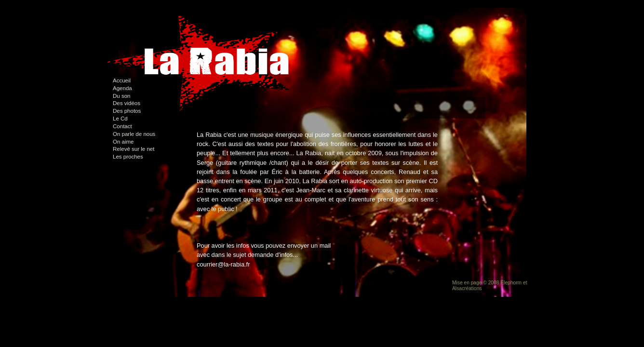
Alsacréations (467, 288)
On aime (123, 142)
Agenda (122, 88)
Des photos (127, 111)
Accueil (122, 80)
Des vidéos (127, 103)
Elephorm (511, 283)
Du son (122, 96)
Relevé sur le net (134, 149)
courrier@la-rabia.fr (223, 264)
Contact (122, 126)
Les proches (128, 157)
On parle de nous (134, 134)
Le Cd (120, 119)
